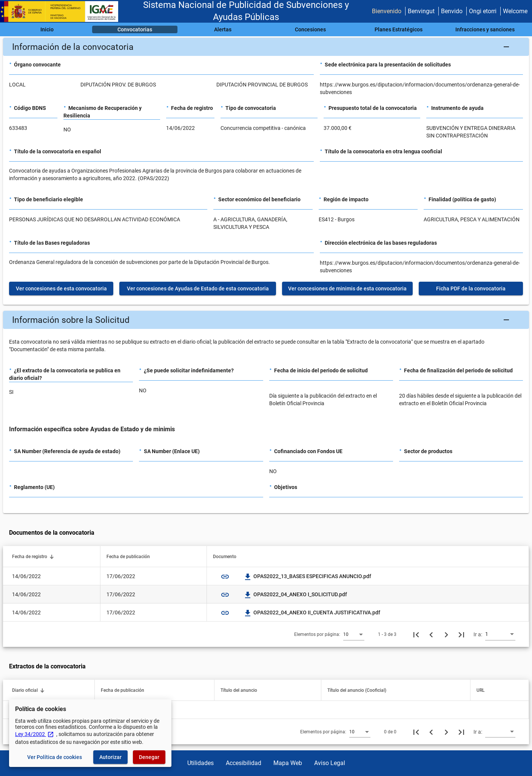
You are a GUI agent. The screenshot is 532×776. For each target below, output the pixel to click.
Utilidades (200, 763)
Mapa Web (288, 763)
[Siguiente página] (446, 634)
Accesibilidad (244, 763)
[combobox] (354, 634)
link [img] (225, 577)
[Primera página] (416, 634)
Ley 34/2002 (35, 734)
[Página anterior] (431, 634)
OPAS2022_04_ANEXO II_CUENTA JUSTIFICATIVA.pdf (312, 612)
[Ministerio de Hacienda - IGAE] (62, 12)
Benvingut (421, 11)
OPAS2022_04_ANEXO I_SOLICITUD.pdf (296, 594)
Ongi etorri (483, 11)
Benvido (452, 11)
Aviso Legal (330, 763)
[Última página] (461, 634)
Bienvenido (387, 11)
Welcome (515, 11)
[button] (266, 47)
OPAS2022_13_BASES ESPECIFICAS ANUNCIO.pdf (308, 576)
